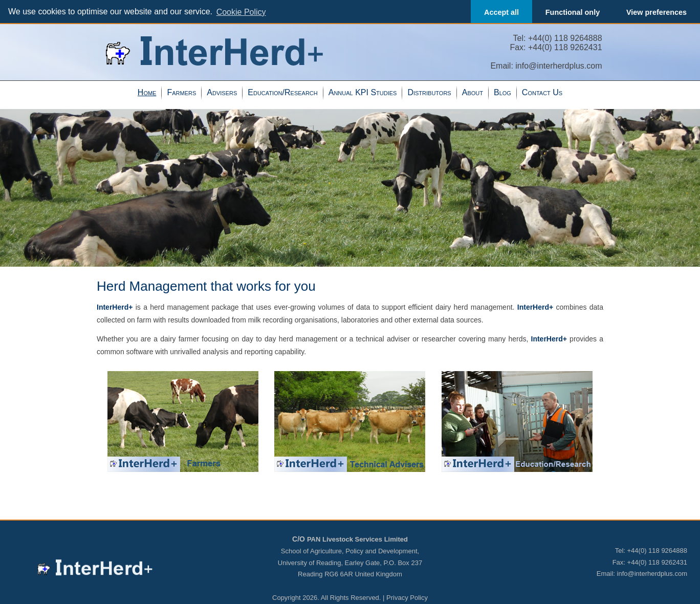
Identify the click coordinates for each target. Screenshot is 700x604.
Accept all (501, 12)
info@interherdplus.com (559, 66)
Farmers (181, 92)
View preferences (657, 12)
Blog (502, 92)
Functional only (573, 12)
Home (147, 92)
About (473, 92)
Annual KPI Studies (363, 92)
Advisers (222, 92)
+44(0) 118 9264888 (565, 38)
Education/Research (282, 92)
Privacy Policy (407, 598)
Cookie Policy (241, 12)
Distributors (429, 92)
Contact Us (542, 92)
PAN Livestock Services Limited (357, 539)
